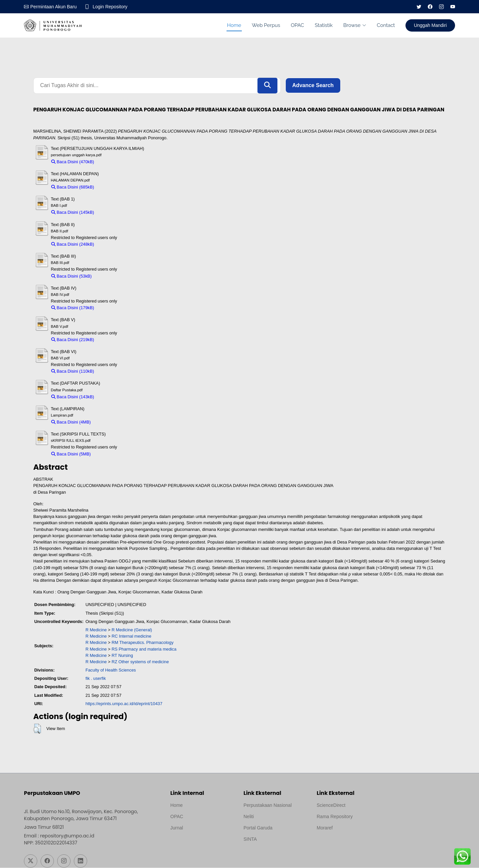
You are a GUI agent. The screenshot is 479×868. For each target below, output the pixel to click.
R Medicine (96, 630)
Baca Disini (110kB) (73, 372)
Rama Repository (335, 817)
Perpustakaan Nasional (268, 806)
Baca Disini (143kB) (73, 397)
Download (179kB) (115, 308)
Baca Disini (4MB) (71, 422)
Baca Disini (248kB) (73, 244)
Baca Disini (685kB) (73, 187)
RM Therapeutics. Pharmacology (143, 643)
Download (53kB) (111, 276)
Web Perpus (266, 25)
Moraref (325, 828)
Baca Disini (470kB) (73, 162)
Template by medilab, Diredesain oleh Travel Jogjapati (193, 844)
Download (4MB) (110, 422)
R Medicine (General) (132, 630)
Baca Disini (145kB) (73, 213)
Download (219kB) (115, 340)
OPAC (297, 25)
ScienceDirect (331, 806)
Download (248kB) (115, 244)
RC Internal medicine (132, 636)
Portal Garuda (258, 828)
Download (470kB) (115, 162)
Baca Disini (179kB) (73, 308)
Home (234, 25)
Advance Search (313, 86)
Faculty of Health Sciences (111, 670)
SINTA (250, 839)
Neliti (249, 817)
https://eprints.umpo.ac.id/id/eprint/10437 (124, 704)
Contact (386, 25)
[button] (37, 729)
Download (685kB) (115, 187)
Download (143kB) (115, 397)
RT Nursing (122, 655)
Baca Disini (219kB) (73, 340)
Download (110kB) (115, 372)
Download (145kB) (115, 213)
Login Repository (110, 7)
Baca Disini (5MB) (71, 454)
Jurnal (177, 828)
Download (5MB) (110, 454)
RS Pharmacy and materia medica (144, 649)
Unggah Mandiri (430, 25)
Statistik (324, 25)
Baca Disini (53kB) (72, 276)
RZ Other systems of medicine (140, 662)
